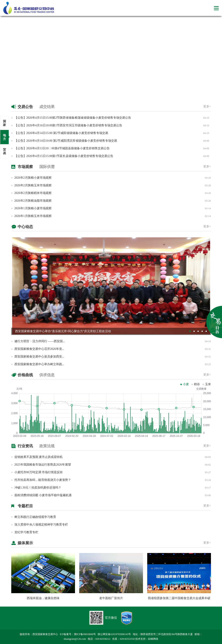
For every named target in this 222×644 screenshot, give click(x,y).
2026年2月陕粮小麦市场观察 (33, 178)
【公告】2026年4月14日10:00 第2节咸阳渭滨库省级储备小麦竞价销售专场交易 (66, 141)
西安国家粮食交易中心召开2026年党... (39, 349)
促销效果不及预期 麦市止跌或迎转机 (39, 457)
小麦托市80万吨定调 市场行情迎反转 (39, 472)
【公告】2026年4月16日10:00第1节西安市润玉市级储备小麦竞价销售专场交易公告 (68, 125)
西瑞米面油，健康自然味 (43, 598)
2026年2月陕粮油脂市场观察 (33, 201)
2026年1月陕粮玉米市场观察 (33, 216)
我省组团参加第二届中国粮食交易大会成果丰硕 (179, 598)
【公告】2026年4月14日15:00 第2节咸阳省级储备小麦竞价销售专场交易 (61, 133)
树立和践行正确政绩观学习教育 (35, 517)
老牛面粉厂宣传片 (111, 598)
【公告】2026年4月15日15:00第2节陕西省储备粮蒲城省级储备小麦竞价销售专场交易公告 (73, 118)
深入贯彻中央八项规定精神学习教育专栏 (41, 525)
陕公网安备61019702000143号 (114, 634)
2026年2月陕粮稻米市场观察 (33, 193)
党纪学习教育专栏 (26, 532)
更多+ (207, 106)
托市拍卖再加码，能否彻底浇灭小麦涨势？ (43, 480)
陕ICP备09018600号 (85, 634)
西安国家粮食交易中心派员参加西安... (39, 357)
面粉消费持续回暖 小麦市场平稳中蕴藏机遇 (43, 495)
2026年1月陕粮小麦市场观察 (33, 208)
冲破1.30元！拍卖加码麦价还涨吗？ (38, 488)
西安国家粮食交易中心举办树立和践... (39, 364)
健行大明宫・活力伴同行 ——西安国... (40, 341)
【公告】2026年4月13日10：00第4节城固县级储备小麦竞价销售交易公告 (62, 148)
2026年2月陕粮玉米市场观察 (33, 185)
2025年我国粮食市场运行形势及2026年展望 (43, 465)
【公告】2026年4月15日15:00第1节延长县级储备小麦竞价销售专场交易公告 (64, 156)
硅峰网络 (153, 639)
